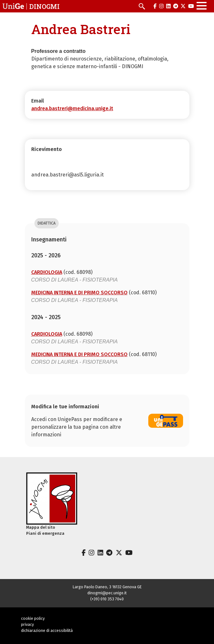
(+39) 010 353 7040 (107, 599)
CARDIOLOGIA (47, 272)
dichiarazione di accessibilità (47, 630)
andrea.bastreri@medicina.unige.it (72, 108)
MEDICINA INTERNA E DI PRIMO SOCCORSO (79, 293)
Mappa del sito (41, 527)
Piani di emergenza (45, 533)
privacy (27, 624)
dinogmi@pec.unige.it (107, 593)
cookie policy (33, 618)
